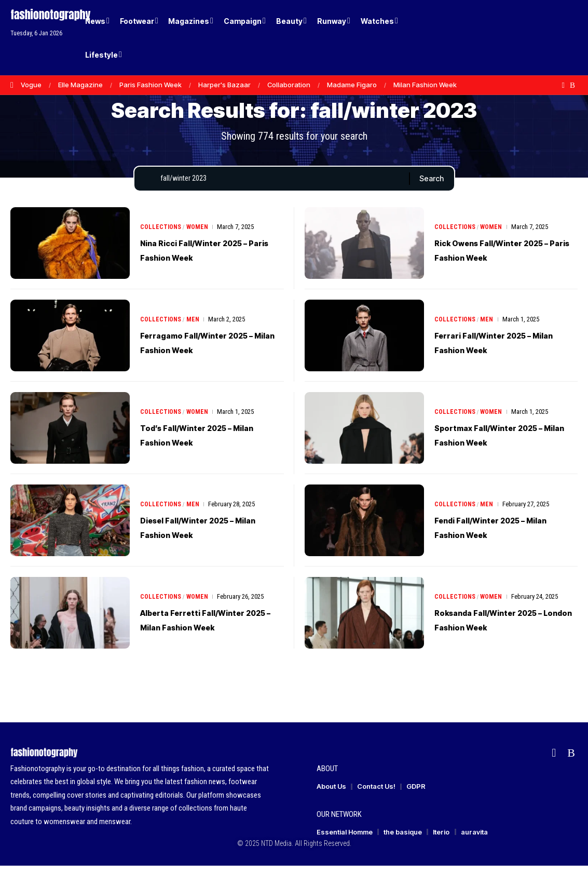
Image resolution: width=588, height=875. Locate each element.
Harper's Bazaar (224, 85)
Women (199, 236)
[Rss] (572, 85)
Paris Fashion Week (151, 85)
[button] (552, 38)
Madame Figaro (352, 85)
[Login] (530, 38)
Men (195, 328)
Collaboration (289, 85)
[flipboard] (563, 85)
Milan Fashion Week (425, 85)
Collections (161, 236)
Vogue (31, 85)
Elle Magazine (80, 85)
